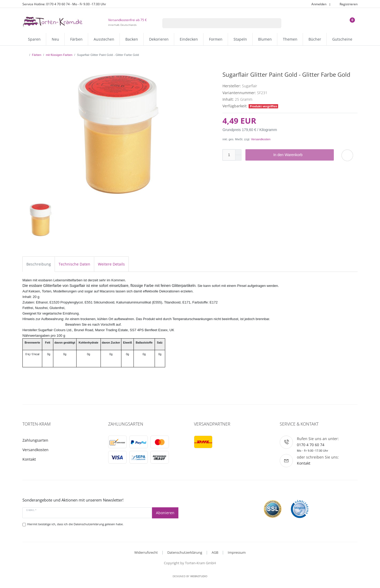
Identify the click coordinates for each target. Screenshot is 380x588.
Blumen (265, 39)
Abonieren (165, 513)
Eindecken (189, 39)
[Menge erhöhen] (238, 152)
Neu (55, 39)
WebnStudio (199, 576)
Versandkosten (261, 139)
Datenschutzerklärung (185, 552)
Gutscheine (342, 39)
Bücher (315, 39)
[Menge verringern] (238, 158)
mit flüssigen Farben (59, 55)
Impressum (237, 552)
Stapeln (240, 39)
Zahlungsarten (35, 440)
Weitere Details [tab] (111, 264)
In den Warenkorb (302, 155)
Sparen (34, 39)
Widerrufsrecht (146, 552)
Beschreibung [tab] (39, 264)
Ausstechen (104, 39)
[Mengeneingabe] (229, 155)
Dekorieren (159, 39)
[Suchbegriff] (215, 23)
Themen (290, 39)
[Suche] (275, 23)
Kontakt (29, 459)
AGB (215, 552)
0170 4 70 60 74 (311, 445)
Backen (132, 39)
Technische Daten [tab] (74, 264)
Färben (76, 39)
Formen (216, 39)
